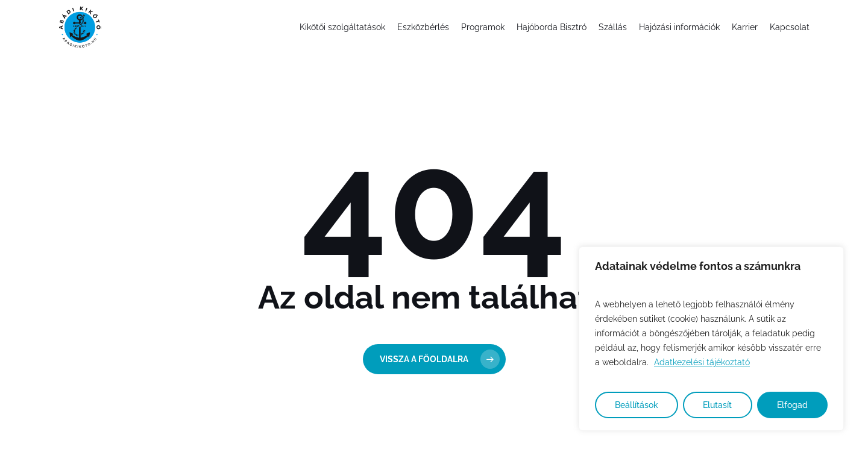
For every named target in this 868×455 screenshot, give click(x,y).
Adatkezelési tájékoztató (702, 362)
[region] (711, 339)
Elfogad (792, 405)
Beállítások (637, 405)
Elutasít (717, 405)
